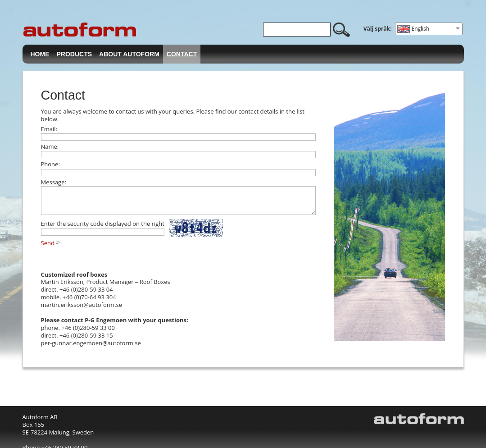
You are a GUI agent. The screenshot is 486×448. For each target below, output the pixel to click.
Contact (182, 54)
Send (48, 243)
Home (40, 54)
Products (75, 54)
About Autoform (129, 54)
